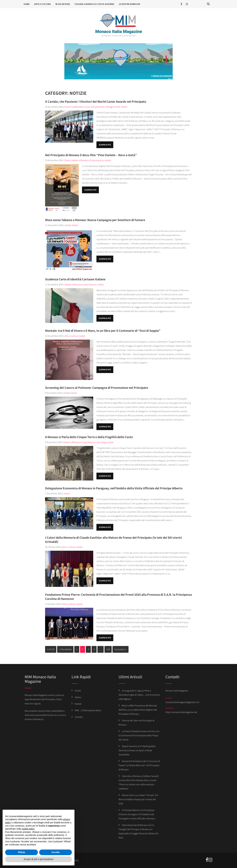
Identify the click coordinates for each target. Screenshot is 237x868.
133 (108, 649)
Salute (75, 225)
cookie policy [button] (28, 829)
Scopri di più (105, 145)
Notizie (78, 704)
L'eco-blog (101, 442)
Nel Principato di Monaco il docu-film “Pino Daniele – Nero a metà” (91, 155)
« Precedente (65, 649)
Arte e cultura (43, 4)
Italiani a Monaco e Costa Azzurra (94, 4)
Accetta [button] (56, 852)
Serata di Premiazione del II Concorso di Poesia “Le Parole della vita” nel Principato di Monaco (139, 765)
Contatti (79, 717)
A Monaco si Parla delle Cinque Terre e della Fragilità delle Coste (89, 437)
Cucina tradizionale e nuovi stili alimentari (85, 107)
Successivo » (121, 649)
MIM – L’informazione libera (88, 710)
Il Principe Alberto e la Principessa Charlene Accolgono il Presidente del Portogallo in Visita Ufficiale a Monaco (137, 814)
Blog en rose (63, 4)
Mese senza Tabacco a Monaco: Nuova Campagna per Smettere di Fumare (95, 220)
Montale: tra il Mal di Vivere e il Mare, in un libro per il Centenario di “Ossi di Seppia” (103, 331)
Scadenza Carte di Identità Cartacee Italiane (75, 279)
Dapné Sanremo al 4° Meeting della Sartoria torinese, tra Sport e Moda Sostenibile (137, 750)
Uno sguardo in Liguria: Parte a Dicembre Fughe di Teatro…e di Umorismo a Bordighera (139, 695)
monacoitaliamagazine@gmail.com (182, 702)
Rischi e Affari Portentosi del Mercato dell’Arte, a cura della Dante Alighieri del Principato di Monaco (138, 710)
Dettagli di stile (113, 107)
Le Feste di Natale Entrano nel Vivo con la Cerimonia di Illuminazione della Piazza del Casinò (139, 735)
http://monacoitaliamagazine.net (181, 712)
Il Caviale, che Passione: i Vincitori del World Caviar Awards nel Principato (96, 102)
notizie (124, 107)
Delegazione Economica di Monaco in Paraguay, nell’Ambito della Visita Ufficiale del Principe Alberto (114, 488)
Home (27, 4)
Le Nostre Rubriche (129, 4)
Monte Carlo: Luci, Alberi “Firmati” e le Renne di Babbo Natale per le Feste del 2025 (138, 799)
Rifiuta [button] (22, 852)
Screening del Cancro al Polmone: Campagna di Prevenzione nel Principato (97, 388)
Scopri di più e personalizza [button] (39, 859)
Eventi (68, 160)
